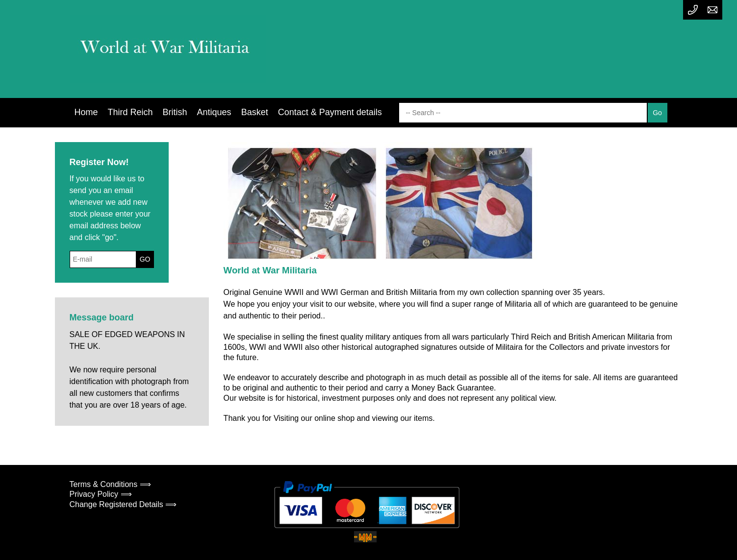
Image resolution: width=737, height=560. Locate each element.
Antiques (214, 112)
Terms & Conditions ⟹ (110, 484)
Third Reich (130, 112)
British (175, 112)
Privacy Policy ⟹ (101, 494)
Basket (255, 112)
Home (86, 112)
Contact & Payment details (330, 112)
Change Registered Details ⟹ (123, 504)
